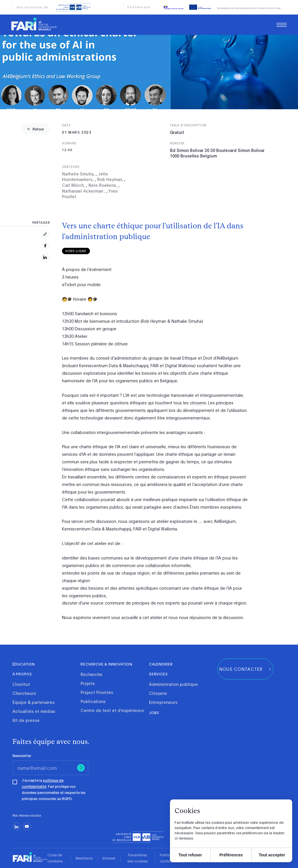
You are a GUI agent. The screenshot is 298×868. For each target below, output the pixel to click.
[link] (34, 25)
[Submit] (81, 768)
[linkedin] (17, 826)
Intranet (109, 858)
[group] (36, 129)
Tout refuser (190, 855)
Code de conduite (55, 858)
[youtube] (27, 826)
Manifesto (84, 858)
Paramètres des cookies (138, 858)
